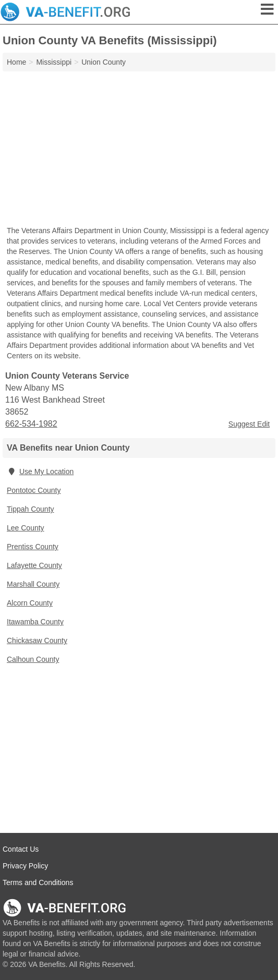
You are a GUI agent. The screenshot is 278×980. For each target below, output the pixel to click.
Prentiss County (33, 547)
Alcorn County (30, 603)
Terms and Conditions (38, 882)
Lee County (26, 528)
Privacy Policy (25, 866)
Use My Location (40, 471)
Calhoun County (33, 659)
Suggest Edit (249, 424)
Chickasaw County (37, 640)
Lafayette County (34, 565)
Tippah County (31, 509)
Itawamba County (35, 622)
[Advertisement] (139, 150)
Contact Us (21, 849)
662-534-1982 (31, 424)
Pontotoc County (34, 490)
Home (16, 62)
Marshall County (33, 584)
